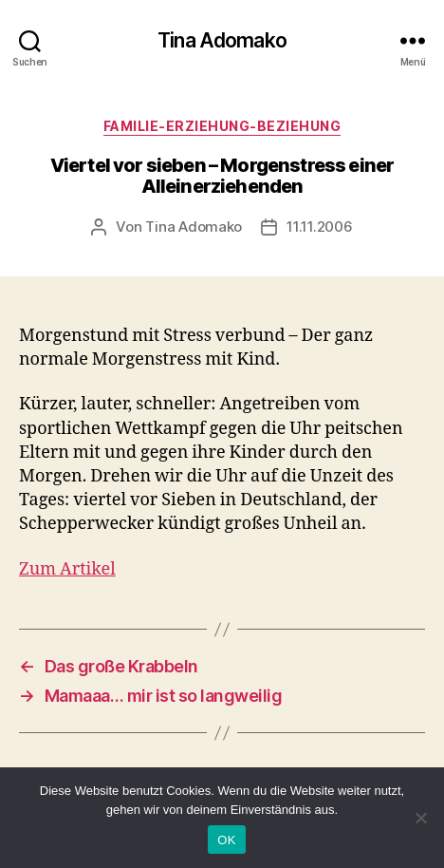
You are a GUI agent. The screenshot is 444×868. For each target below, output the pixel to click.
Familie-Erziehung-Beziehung (222, 126)
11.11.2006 (319, 226)
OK (226, 840)
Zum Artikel (67, 569)
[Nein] (420, 818)
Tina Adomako (222, 40)
